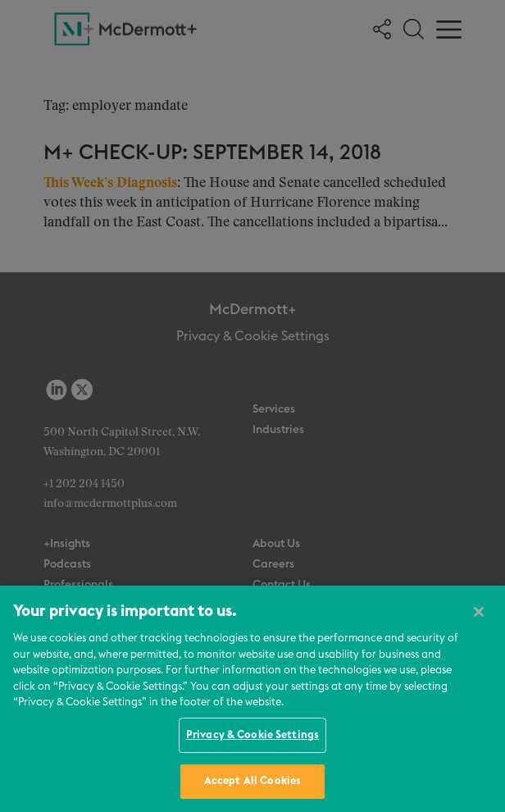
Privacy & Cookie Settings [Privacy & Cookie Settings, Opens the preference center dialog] (252, 735)
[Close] (479, 612)
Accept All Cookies (252, 781)
